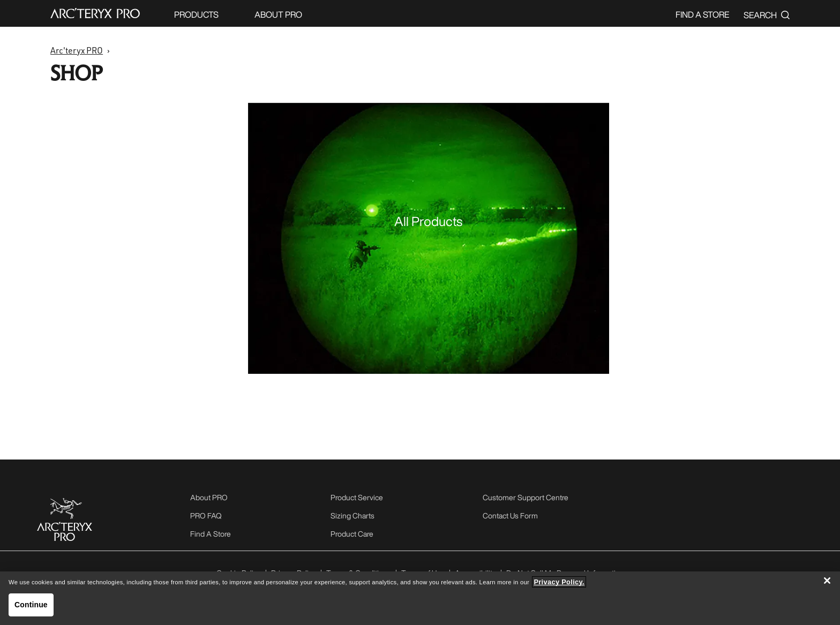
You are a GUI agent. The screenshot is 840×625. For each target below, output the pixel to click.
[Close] (827, 581)
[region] (420, 598)
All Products (428, 221)
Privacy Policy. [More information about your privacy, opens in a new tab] (559, 582)
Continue (31, 605)
